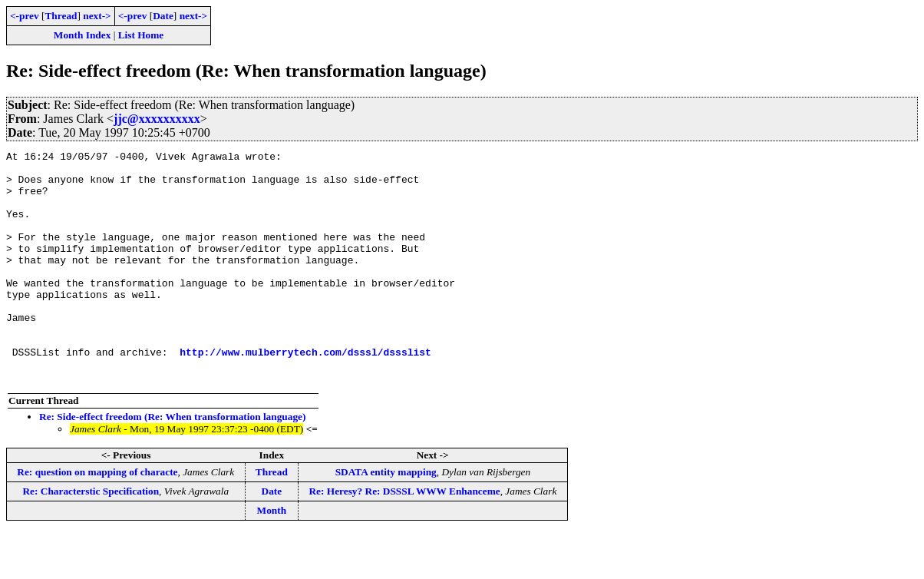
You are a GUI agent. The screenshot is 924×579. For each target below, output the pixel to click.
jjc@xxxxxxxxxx (157, 119)
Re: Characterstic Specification (91, 537)
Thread (61, 16)
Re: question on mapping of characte (97, 518)
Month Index (82, 35)
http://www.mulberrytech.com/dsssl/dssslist (305, 393)
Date (163, 16)
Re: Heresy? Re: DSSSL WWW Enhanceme (404, 537)
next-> (97, 16)
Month (272, 556)
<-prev (25, 16)
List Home (141, 35)
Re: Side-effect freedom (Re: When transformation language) (172, 463)
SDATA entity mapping (386, 518)
